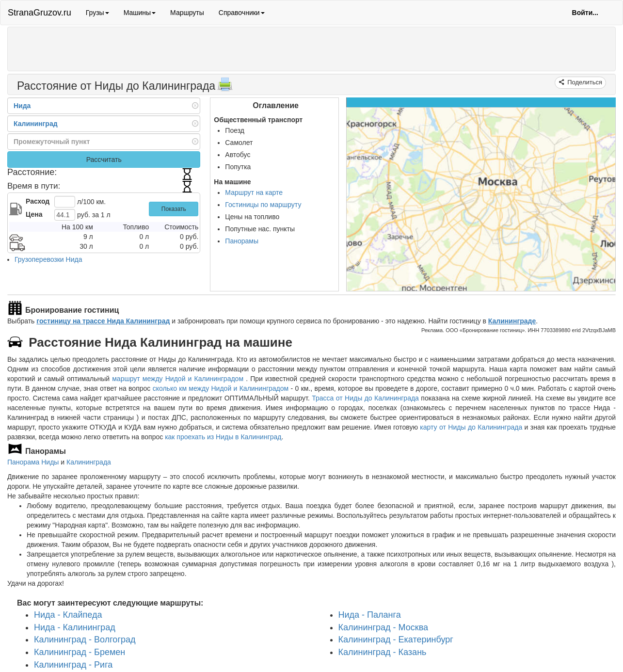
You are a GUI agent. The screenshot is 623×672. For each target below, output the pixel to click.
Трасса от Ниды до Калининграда (365, 398)
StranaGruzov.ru (40, 13)
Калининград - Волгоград (85, 640)
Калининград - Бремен (80, 652)
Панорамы (242, 241)
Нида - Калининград (75, 627)
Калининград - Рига (73, 665)
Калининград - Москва (383, 627)
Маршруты (187, 13)
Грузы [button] (97, 13)
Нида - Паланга (370, 615)
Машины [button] (140, 13)
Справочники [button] (242, 13)
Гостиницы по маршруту (263, 205)
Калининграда (89, 462)
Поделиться (584, 82)
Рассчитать (104, 160)
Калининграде (512, 321)
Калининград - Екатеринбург (396, 640)
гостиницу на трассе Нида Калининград (103, 321)
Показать (174, 209)
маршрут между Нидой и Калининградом (179, 379)
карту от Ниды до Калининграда (471, 427)
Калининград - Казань (383, 652)
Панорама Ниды (33, 462)
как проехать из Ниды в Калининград (223, 437)
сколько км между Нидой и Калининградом (221, 388)
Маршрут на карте (254, 192)
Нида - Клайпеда (68, 615)
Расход (38, 201)
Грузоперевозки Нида (48, 259)
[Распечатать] (225, 87)
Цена (34, 214)
